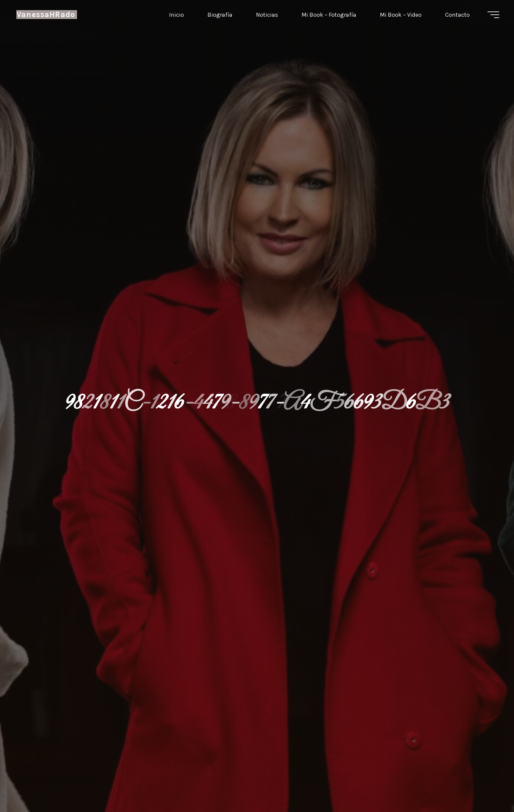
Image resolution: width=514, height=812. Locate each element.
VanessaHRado (46, 15)
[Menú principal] (493, 15)
